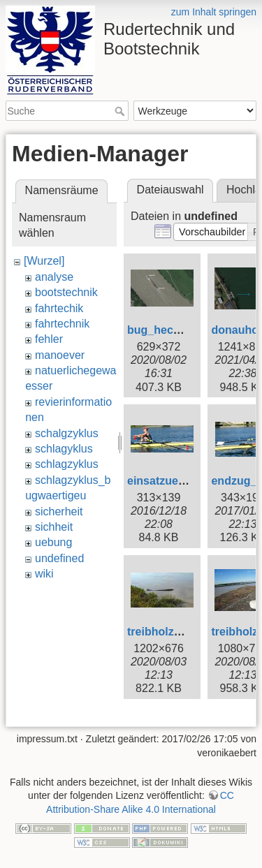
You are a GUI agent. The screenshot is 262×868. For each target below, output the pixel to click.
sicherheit (59, 512)
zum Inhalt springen (214, 12)
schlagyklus (64, 449)
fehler (49, 339)
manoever (60, 355)
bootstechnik (66, 292)
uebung (53, 542)
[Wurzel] (44, 261)
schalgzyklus (67, 433)
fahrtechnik (62, 324)
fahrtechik (59, 308)
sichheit (54, 527)
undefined (59, 558)
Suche (121, 111)
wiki (44, 574)
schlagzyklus (67, 464)
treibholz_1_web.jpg (181, 632)
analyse (54, 277)
